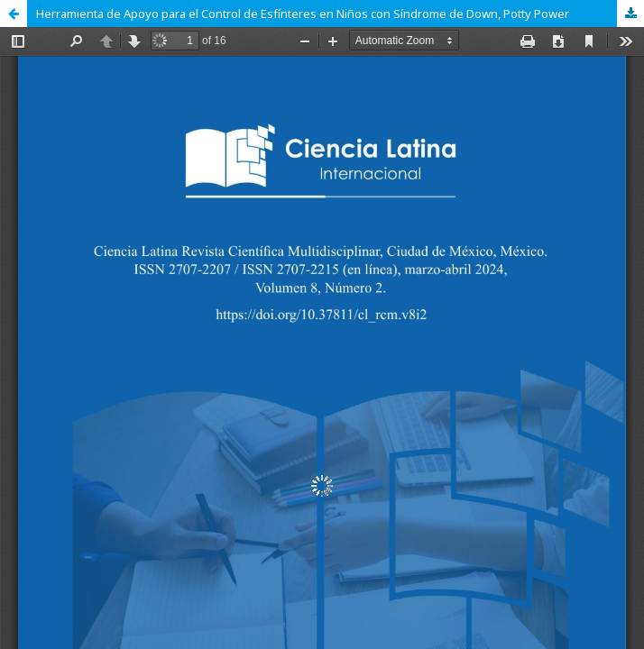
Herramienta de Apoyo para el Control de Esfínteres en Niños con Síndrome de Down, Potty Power (303, 14)
